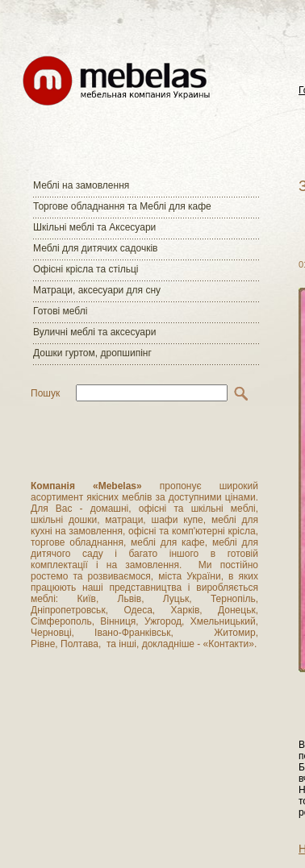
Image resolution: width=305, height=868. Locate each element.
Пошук (45, 393)
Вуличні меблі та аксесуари (94, 332)
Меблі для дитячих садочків (95, 248)
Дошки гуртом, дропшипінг (92, 353)
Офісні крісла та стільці (86, 269)
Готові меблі (60, 311)
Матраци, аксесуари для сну (97, 290)
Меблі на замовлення (81, 185)
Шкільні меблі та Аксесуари (94, 227)
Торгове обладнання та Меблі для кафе (122, 206)
